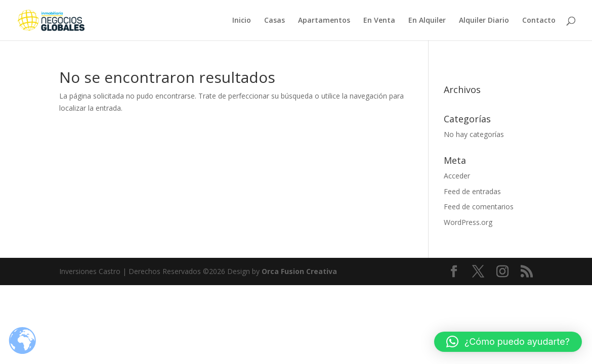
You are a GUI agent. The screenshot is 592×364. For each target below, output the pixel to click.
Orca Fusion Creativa (299, 271)
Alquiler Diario (484, 21)
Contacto (539, 21)
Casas (274, 21)
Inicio (242, 21)
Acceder (457, 176)
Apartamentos (324, 21)
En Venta (379, 21)
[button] (508, 342)
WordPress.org (468, 222)
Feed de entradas (472, 191)
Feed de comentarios (479, 207)
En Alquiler (427, 21)
